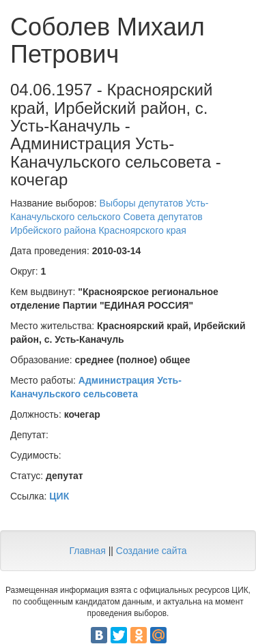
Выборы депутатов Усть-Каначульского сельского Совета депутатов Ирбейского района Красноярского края (109, 217)
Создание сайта (152, 551)
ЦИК (59, 496)
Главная (87, 551)
